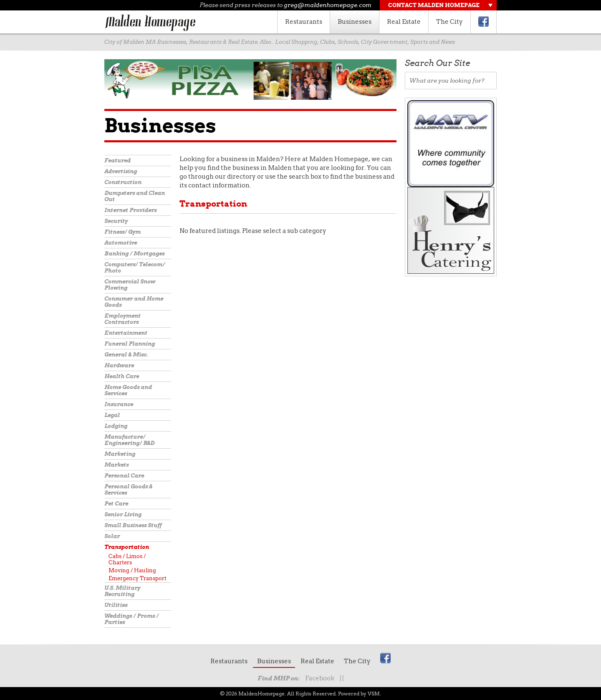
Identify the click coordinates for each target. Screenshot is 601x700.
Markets (116, 465)
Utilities (116, 605)
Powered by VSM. (360, 694)
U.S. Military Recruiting (122, 591)
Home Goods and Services (128, 390)
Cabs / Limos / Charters (127, 559)
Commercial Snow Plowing (130, 285)
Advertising (121, 171)
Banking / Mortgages (134, 254)
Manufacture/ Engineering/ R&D (129, 440)
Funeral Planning (130, 344)
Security (116, 221)
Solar (112, 536)
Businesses (355, 22)
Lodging (116, 426)
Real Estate (404, 22)
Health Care (122, 376)
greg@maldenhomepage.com (328, 5)
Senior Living (123, 514)
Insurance (119, 404)
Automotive (121, 243)
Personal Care (124, 476)
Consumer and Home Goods (134, 302)
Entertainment (126, 333)
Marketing (120, 454)
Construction (123, 182)
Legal (112, 415)
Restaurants (304, 22)
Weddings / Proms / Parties (131, 619)
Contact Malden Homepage (434, 5)
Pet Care (116, 504)
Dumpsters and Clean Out (135, 196)
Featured (117, 160)
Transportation (127, 547)
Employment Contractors (122, 319)
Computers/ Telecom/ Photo (135, 268)
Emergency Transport (138, 578)
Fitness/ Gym (122, 232)
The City (449, 22)
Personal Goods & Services (128, 490)
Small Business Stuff (133, 525)
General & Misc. (126, 355)
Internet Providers (130, 210)
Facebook (320, 678)
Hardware (119, 365)
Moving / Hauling (132, 570)
